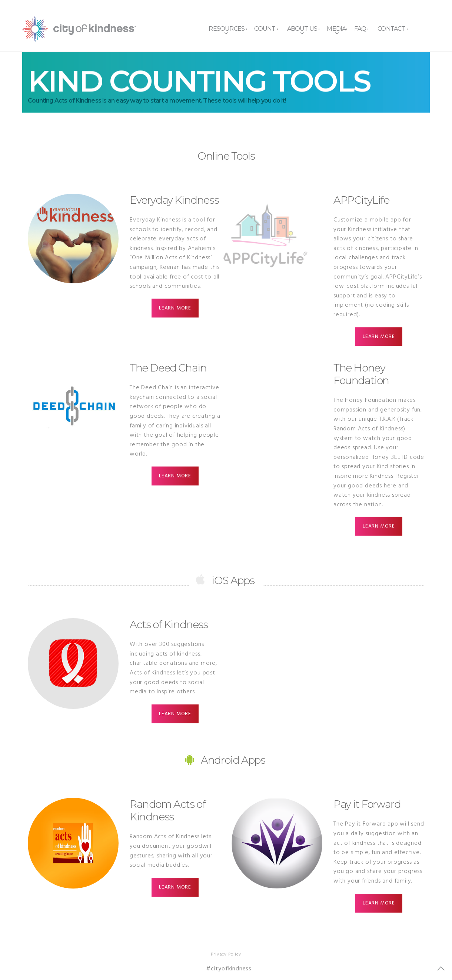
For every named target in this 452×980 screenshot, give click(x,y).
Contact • (393, 29)
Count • (266, 29)
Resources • (228, 29)
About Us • (303, 29)
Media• (337, 29)
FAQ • (361, 29)
